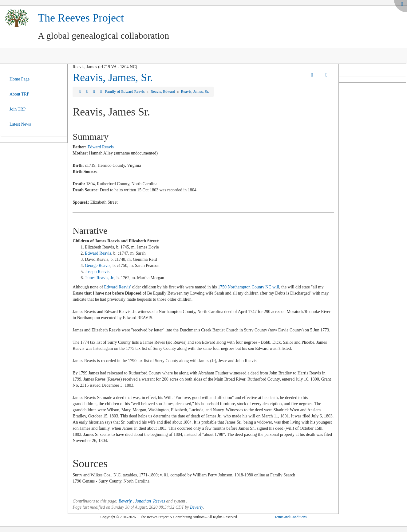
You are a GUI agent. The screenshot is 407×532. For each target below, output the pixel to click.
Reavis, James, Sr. (113, 77)
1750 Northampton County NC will (249, 287)
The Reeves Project (81, 18)
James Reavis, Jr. (100, 278)
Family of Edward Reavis (125, 92)
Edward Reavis (101, 147)
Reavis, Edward (163, 92)
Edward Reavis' (118, 287)
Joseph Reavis (97, 272)
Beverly (125, 501)
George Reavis (98, 266)
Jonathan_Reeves (150, 501)
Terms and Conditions (290, 517)
